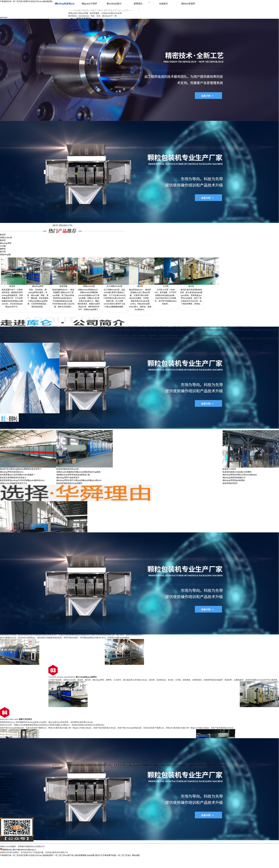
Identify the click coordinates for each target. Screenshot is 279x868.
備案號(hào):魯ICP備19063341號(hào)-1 (18, 850)
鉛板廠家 (89, 765)
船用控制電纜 (211, 765)
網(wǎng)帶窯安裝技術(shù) (12, 472)
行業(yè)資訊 (5, 426)
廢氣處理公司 (99, 765)
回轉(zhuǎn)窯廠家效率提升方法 (14, 483)
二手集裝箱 (191, 765)
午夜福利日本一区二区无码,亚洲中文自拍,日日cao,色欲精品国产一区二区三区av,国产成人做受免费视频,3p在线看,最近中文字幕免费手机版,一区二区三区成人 (66, 855)
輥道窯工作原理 (229, 469)
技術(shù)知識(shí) (8, 429)
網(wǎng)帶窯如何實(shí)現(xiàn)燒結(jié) (240, 475)
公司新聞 (4, 423)
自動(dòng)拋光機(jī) (76, 765)
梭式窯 (3, 252)
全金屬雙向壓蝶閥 (158, 765)
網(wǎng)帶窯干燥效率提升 (68, 478)
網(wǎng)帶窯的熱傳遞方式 (234, 478)
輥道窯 (3, 235)
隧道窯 (3, 240)
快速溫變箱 (146, 765)
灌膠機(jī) (201, 765)
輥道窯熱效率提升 (230, 483)
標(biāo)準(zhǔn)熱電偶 (176, 765)
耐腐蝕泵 (59, 768)
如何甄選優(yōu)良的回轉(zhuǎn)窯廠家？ (18, 475)
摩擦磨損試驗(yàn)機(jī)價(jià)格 (127, 765)
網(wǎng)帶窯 (6, 243)
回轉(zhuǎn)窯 (6, 238)
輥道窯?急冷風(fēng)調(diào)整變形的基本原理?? (21, 469)
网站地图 (136, 855)
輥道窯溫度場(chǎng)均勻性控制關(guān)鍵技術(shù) (22, 480)
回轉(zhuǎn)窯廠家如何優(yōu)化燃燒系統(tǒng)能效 (78, 472)
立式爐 (3, 246)
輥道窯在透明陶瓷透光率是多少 (13, 478)
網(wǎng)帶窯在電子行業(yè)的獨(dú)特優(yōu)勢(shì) (79, 480)
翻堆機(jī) (109, 765)
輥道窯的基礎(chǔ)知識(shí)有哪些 (237, 472)
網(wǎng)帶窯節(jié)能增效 (234, 480)
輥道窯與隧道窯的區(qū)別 (67, 469)
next (5, 17)
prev (2, 17)
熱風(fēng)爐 (5, 255)
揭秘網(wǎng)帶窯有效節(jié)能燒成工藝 (73, 475)
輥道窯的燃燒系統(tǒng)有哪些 (69, 483)
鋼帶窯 (3, 249)
